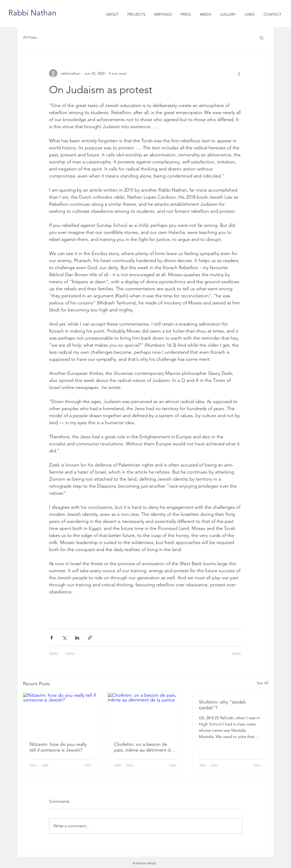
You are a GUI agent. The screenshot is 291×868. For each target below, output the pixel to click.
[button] (262, 38)
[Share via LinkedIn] (77, 638)
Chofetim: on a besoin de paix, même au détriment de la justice (144, 747)
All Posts (30, 37)
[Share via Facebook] (52, 638)
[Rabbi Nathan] (32, 13)
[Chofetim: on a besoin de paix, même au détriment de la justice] (145, 714)
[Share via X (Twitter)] (64, 638)
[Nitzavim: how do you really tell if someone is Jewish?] (61, 714)
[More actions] (239, 73)
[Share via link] (90, 638)
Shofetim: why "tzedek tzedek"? (222, 705)
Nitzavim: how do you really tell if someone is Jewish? (58, 747)
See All (263, 683)
